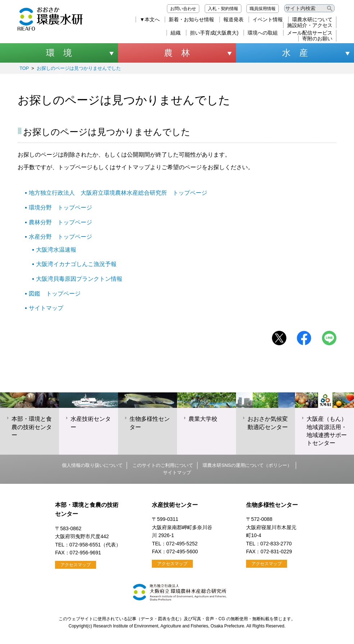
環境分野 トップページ (60, 208)
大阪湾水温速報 (56, 250)
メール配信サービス (310, 33)
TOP (24, 68)
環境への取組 (263, 33)
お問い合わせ (183, 9)
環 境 (59, 53)
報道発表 (233, 19)
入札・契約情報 (223, 9)
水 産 (295, 53)
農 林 (177, 53)
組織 (176, 33)
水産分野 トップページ (60, 237)
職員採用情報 (263, 9)
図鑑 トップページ (55, 294)
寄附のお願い (317, 39)
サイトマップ (46, 308)
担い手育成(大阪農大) (214, 33)
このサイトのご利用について (163, 465)
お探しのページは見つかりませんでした (79, 68)
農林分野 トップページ (60, 222)
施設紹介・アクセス (310, 25)
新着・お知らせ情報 (191, 19)
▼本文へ (150, 19)
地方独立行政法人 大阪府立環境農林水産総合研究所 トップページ (118, 193)
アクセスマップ (76, 565)
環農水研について (312, 19)
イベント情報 (268, 19)
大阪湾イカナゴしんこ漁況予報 (76, 264)
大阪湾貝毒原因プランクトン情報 (79, 279)
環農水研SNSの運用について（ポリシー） (247, 465)
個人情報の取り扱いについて (92, 465)
